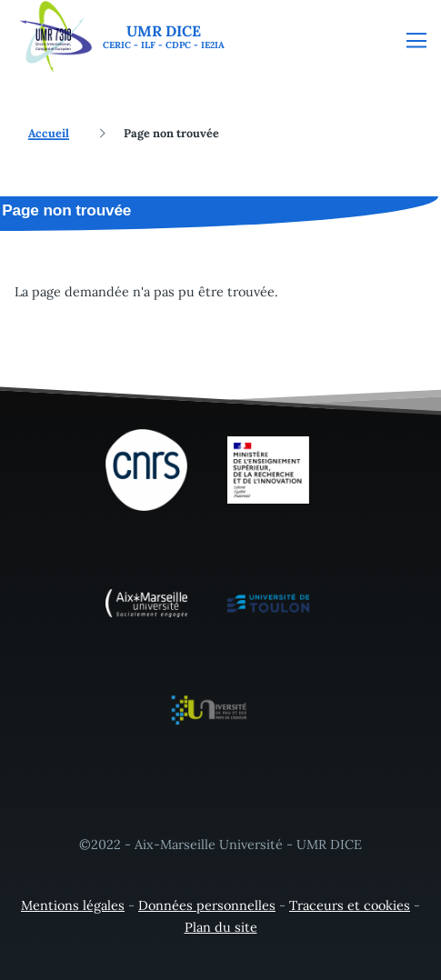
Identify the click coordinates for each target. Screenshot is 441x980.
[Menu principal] (416, 40)
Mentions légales (73, 905)
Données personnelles (207, 905)
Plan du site (221, 927)
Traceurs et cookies (350, 905)
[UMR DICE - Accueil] (120, 37)
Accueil (49, 133)
